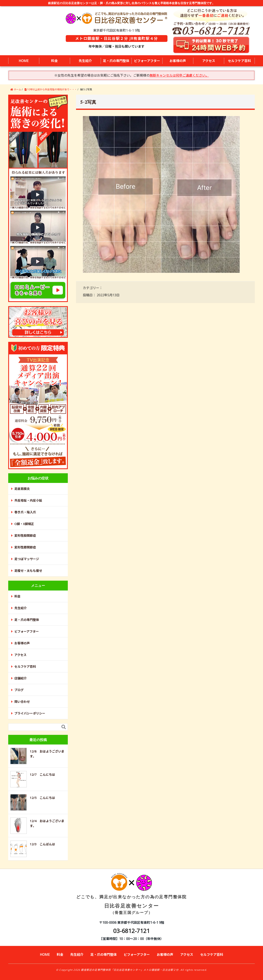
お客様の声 (178, 61)
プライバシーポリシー (30, 713)
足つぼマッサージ (27, 559)
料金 (54, 61)
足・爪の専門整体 (116, 61)
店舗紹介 (21, 678)
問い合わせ (22, 702)
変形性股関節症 (25, 535)
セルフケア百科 (239, 61)
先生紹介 (85, 61)
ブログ (19, 690)
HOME (24, 61)
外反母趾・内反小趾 (28, 500)
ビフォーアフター (147, 61)
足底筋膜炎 (22, 489)
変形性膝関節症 (25, 547)
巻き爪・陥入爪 (25, 512)
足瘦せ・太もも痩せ (28, 571)
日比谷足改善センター (131, 898)
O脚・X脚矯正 (24, 524)
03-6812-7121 (131, 931)
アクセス (209, 61)
